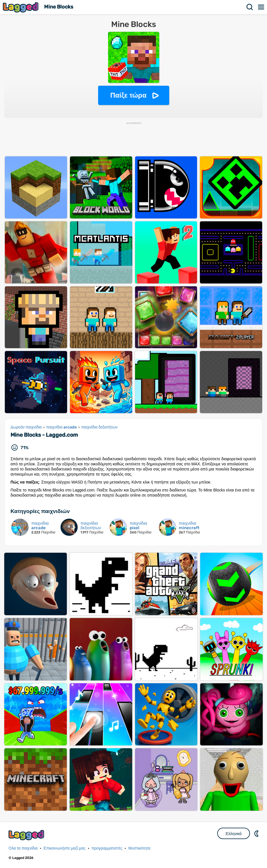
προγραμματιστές (107, 848)
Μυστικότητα (139, 848)
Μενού (261, 7)
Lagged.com (27, 835)
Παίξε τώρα (128, 95)
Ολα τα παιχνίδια (23, 848)
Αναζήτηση (250, 7)
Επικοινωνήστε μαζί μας (64, 848)
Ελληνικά (233, 834)
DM (257, 833)
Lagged (21, 7)
